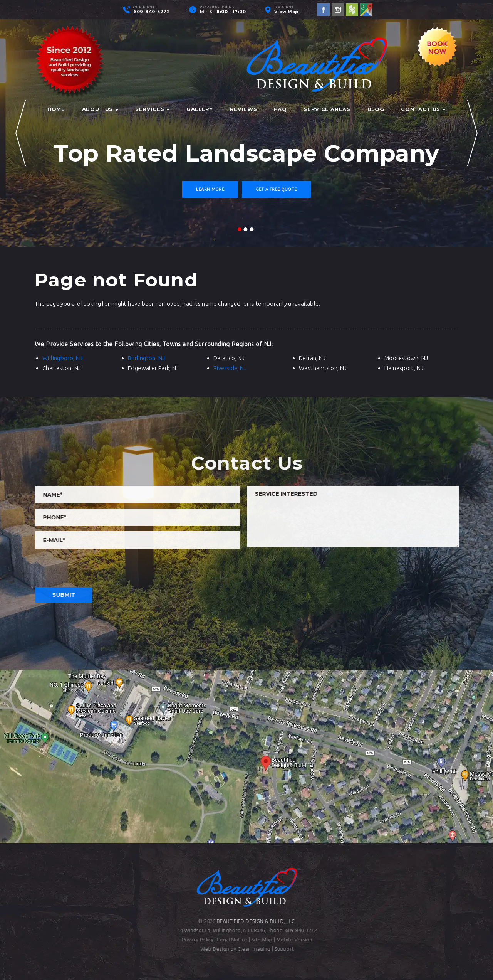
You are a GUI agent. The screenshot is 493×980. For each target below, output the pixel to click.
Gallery (200, 109)
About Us (97, 109)
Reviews (244, 109)
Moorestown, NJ (406, 358)
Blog (376, 109)
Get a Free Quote (276, 189)
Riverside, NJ (230, 368)
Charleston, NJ (62, 368)
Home (56, 109)
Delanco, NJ (229, 358)
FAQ (280, 109)
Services (150, 109)
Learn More (210, 189)
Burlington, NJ (146, 358)
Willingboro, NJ (63, 358)
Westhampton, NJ (323, 368)
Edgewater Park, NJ (153, 368)
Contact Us (421, 109)
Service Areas (327, 109)
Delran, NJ (312, 358)
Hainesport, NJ (404, 368)
